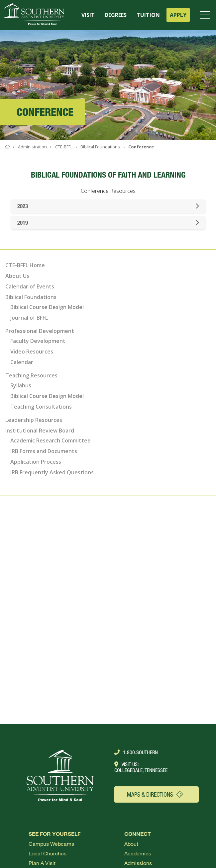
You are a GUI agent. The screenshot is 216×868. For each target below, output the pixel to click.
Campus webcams (51, 844)
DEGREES (116, 15)
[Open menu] (206, 15)
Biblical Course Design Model (47, 307)
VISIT (88, 15)
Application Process (36, 462)
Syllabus (21, 385)
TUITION (148, 15)
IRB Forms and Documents (44, 451)
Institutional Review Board (40, 431)
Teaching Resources (31, 375)
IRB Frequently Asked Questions (52, 472)
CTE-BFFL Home (25, 265)
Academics (138, 853)
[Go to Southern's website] (34, 15)
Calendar (22, 362)
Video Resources (32, 352)
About (131, 844)
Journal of (29, 318)
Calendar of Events (30, 286)
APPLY (178, 15)
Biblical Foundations (31, 297)
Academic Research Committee (51, 440)
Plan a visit (42, 863)
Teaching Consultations (41, 407)
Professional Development (40, 331)
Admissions (138, 863)
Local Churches (48, 853)
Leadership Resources (34, 420)
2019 (108, 223)
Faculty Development (38, 341)
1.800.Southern (136, 752)
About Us (17, 276)
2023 (108, 206)
